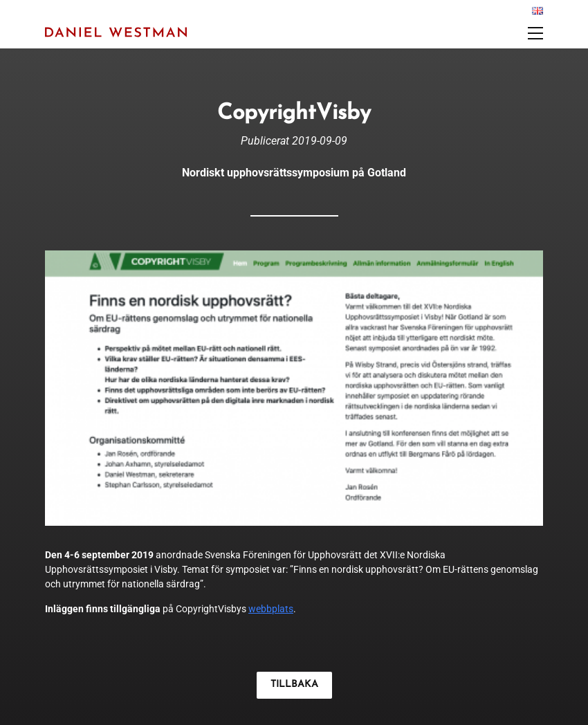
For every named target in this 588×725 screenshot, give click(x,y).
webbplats (271, 609)
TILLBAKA (294, 685)
